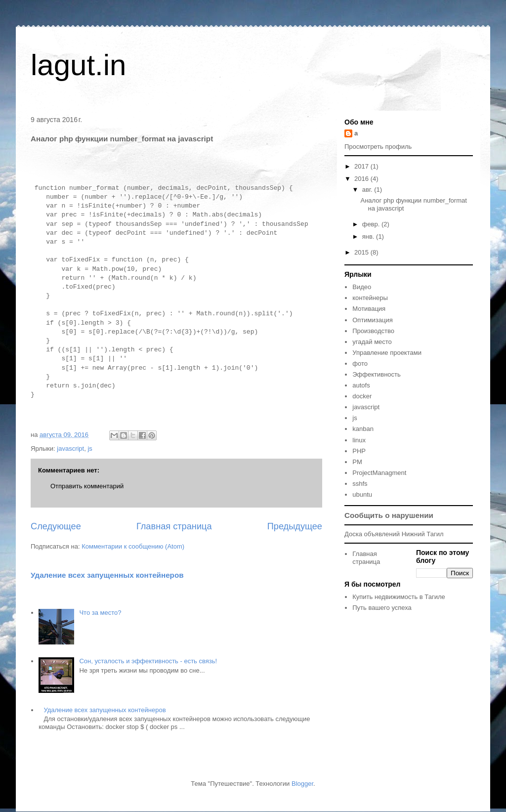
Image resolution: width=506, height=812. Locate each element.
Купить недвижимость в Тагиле (399, 597)
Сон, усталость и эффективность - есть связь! (148, 661)
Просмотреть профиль (378, 147)
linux (359, 440)
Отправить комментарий (87, 486)
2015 (362, 252)
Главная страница (174, 526)
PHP (359, 451)
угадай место (372, 342)
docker (362, 396)
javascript (70, 449)
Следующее (56, 526)
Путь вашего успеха (382, 608)
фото (360, 363)
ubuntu (362, 494)
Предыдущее (295, 526)
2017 (362, 166)
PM (357, 462)
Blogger (302, 784)
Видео (362, 287)
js (90, 449)
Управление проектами (387, 353)
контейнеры (370, 298)
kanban (363, 429)
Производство (373, 331)
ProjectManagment (379, 473)
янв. (369, 236)
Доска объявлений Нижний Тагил (394, 534)
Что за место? (100, 613)
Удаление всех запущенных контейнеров (107, 575)
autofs (361, 385)
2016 (362, 179)
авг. (368, 190)
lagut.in (78, 65)
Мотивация (369, 309)
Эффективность (377, 374)
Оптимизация (373, 320)
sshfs (360, 484)
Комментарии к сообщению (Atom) (133, 546)
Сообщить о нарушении (389, 515)
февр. (372, 224)
